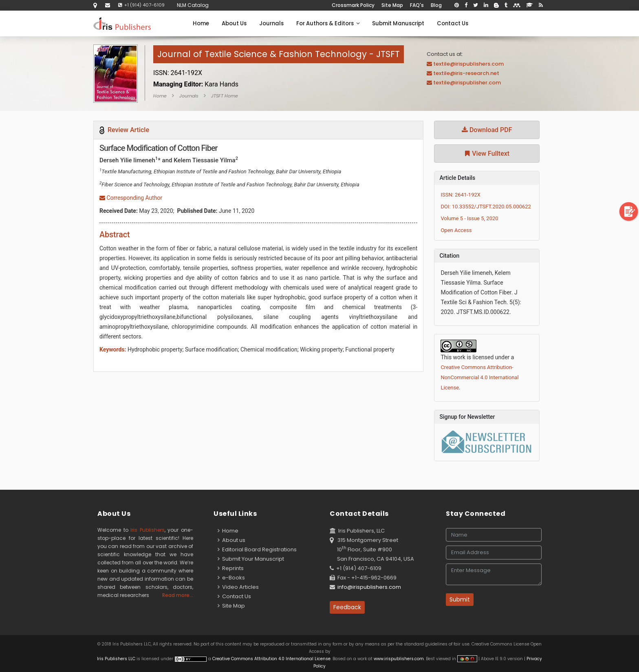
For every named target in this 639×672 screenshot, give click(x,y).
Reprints (231, 568)
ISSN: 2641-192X (461, 195)
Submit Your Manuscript (251, 559)
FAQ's (417, 5)
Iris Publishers (148, 530)
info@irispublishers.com (369, 587)
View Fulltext (487, 154)
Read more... (178, 595)
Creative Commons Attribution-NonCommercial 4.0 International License (479, 377)
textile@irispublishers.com (468, 64)
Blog (436, 5)
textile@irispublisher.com (467, 83)
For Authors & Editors (328, 23)
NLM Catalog (193, 5)
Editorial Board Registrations (257, 549)
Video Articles (238, 587)
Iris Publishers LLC (117, 659)
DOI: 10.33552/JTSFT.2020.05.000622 (486, 207)
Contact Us (453, 23)
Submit (460, 599)
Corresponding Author (131, 198)
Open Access (456, 230)
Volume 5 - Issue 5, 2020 (469, 218)
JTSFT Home (225, 96)
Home (201, 23)
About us (231, 540)
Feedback (347, 607)
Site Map (392, 5)
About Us (234, 23)
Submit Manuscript (398, 23)
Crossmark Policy (353, 5)
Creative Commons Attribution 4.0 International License (271, 659)
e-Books (231, 578)
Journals (271, 23)
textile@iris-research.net (466, 73)
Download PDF (487, 130)
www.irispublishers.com (399, 659)
